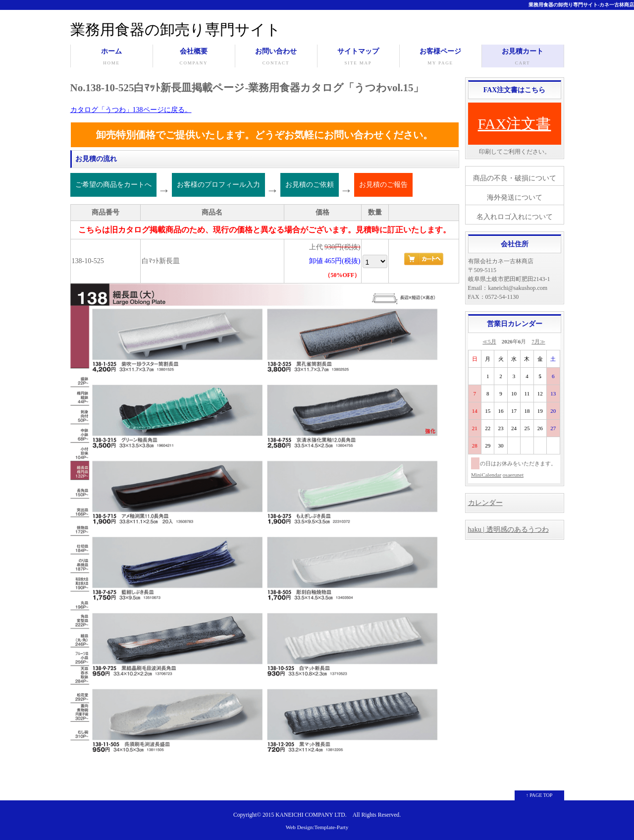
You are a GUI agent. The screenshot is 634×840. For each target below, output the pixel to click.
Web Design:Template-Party (317, 827)
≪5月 (489, 341)
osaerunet (513, 475)
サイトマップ (358, 57)
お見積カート (523, 57)
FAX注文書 (515, 124)
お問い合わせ (276, 57)
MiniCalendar (486, 475)
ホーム (112, 57)
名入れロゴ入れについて (515, 217)
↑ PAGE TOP (539, 795)
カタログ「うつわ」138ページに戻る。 (131, 110)
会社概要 (194, 57)
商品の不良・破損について (515, 178)
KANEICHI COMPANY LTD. (311, 815)
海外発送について (515, 197)
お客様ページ (441, 57)
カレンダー (485, 503)
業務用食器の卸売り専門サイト (176, 29)
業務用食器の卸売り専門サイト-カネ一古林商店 (581, 5)
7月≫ (538, 341)
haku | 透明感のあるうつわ (508, 530)
